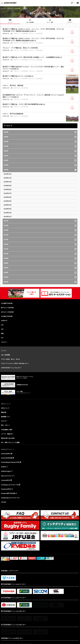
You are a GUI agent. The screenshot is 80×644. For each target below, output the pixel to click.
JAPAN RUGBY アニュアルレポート (11, 368)
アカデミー (4, 342)
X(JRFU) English (6, 471)
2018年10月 (8, 182)
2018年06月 (8, 197)
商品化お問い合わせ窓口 (8, 438)
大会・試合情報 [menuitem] (30, 22)
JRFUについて (5, 408)
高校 (2, 333)
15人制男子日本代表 (7, 303)
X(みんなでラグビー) (7, 476)
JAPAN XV (4, 321)
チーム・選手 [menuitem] (50, 22)
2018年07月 (8, 193)
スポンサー (4, 421)
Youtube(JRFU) (6, 480)
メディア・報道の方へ (7, 434)
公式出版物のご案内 (7, 430)
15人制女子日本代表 (7, 316)
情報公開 (4, 412)
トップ (3, 8)
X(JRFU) (3, 467)
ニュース (4, 351)
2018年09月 (8, 186)
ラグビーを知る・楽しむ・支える (10, 359)
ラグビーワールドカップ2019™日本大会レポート (15, 363)
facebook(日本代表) (7, 458)
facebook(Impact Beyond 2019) (10, 462)
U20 (2, 329)
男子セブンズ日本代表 (14, 8)
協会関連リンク (5, 417)
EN (74, 3)
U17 (2, 338)
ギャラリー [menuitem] (70, 22)
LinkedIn (4, 502)
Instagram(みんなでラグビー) (9, 498)
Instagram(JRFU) (6, 489)
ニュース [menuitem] (10, 22)
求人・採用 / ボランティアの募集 (10, 443)
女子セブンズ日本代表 (7, 312)
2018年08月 (8, 189)
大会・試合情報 (5, 355)
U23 (2, 325)
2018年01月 (8, 217)
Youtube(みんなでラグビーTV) (10, 485)
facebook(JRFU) (6, 454)
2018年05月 (8, 201)
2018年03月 (8, 209)
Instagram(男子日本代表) (8, 493)
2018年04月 (8, 205)
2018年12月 (8, 174)
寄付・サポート (5, 425)
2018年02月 (8, 213)
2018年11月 (8, 178)
